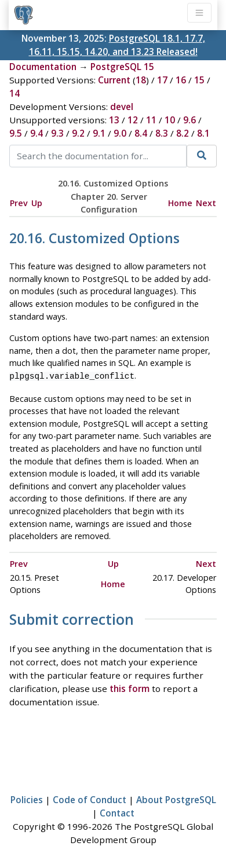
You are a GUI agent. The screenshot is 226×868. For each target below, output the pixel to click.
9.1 (99, 133)
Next (206, 203)
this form (130, 687)
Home (180, 203)
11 (151, 120)
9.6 (189, 120)
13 (114, 120)
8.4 (141, 133)
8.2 (183, 133)
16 (181, 80)
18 (141, 80)
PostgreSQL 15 (122, 67)
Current (114, 80)
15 (199, 80)
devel (122, 107)
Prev (19, 203)
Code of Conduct (90, 799)
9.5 (16, 133)
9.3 (57, 133)
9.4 (37, 133)
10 (170, 120)
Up (37, 203)
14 (14, 93)
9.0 (120, 133)
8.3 (162, 133)
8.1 (203, 133)
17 (162, 80)
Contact (117, 812)
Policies (27, 799)
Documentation (43, 67)
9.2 (78, 133)
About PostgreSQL (176, 799)
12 (133, 120)
